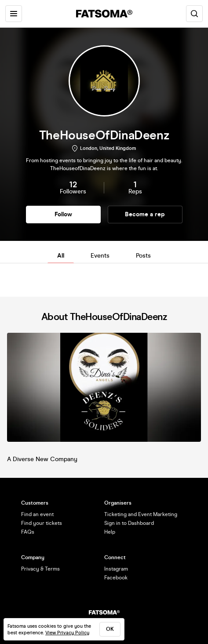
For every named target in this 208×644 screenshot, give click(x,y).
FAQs (28, 532)
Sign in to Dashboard (129, 523)
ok (110, 629)
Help (110, 532)
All (61, 256)
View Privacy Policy (67, 633)
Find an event (37, 514)
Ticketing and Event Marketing (141, 514)
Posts (143, 256)
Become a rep (145, 214)
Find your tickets (42, 523)
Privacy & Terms (40, 569)
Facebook (116, 578)
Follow (63, 214)
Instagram (116, 569)
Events (100, 256)
